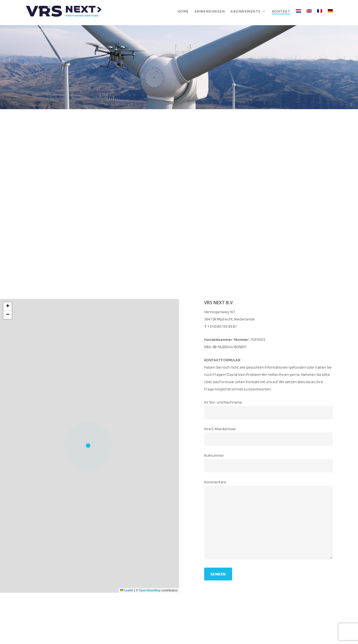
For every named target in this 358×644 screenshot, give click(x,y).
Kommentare (269, 521)
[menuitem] (298, 13)
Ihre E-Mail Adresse (269, 436)
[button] (89, 446)
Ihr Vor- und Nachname (269, 410)
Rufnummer (269, 463)
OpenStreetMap (150, 590)
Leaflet (127, 590)
